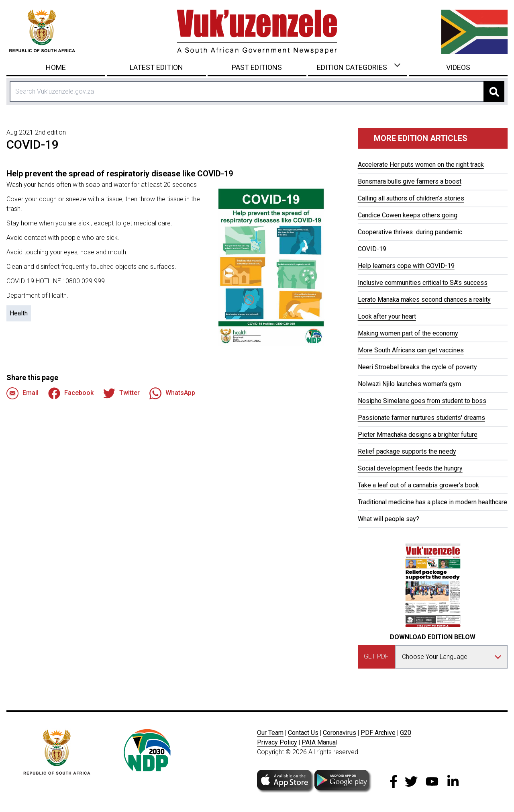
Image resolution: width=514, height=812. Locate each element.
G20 (406, 733)
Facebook (71, 393)
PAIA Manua (319, 742)
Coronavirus (340, 733)
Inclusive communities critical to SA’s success (423, 283)
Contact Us (303, 733)
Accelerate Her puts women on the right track (421, 165)
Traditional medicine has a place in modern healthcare (432, 502)
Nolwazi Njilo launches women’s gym (409, 384)
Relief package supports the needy (407, 451)
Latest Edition (156, 67)
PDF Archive (378, 733)
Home (56, 67)
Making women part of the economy (408, 333)
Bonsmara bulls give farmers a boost (410, 181)
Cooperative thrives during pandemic (410, 232)
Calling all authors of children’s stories (411, 198)
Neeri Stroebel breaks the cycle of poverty (417, 367)
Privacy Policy (277, 742)
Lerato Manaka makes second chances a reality (424, 300)
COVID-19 (372, 249)
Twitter (121, 393)
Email (22, 393)
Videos (458, 67)
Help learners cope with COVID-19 (406, 266)
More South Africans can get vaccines (411, 350)
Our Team (270, 733)
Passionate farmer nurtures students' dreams (421, 418)
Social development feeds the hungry (410, 468)
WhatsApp (172, 393)
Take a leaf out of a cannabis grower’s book (418, 485)
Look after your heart (387, 316)
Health (19, 313)
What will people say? (389, 519)
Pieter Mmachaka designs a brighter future (418, 435)
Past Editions (257, 67)
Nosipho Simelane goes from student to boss (422, 401)
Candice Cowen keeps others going (408, 215)
